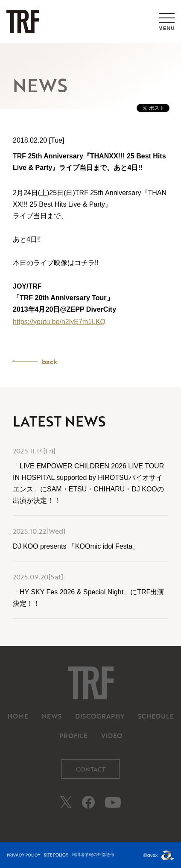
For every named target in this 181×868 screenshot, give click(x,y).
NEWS (52, 716)
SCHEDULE (156, 716)
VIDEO (112, 736)
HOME (18, 716)
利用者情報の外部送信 (93, 855)
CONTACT (91, 769)
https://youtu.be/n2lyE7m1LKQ (59, 322)
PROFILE (73, 736)
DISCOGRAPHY (100, 716)
